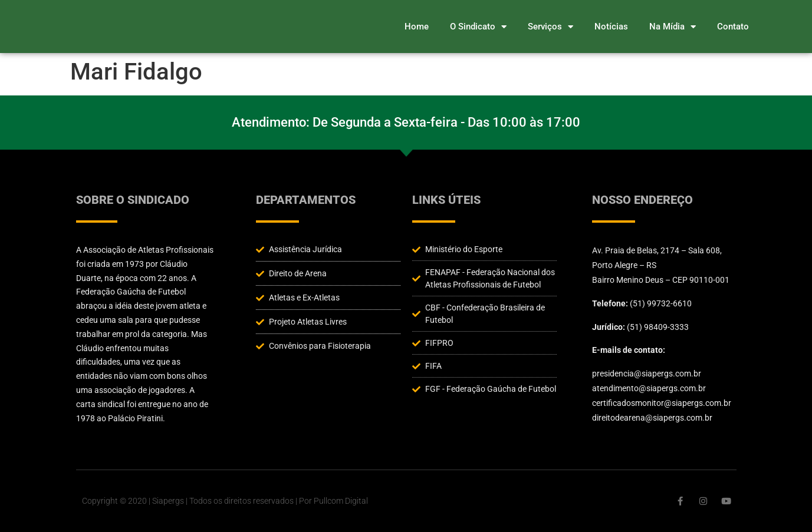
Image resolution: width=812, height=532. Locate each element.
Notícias (611, 27)
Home (417, 27)
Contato (733, 27)
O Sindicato (478, 27)
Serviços (550, 27)
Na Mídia (673, 27)
